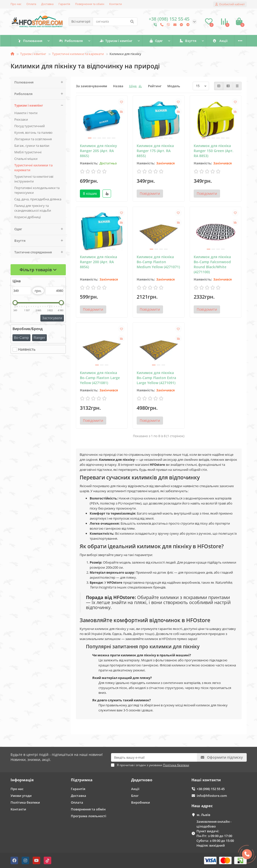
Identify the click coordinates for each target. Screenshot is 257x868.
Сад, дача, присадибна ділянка (38, 199)
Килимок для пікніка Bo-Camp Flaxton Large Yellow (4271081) (100, 378)
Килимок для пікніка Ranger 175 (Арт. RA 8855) (155, 151)
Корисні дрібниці (28, 217)
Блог (135, 796)
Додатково (142, 780)
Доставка (47, 4)
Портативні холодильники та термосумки (37, 190)
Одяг (175, 41)
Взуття (213, 41)
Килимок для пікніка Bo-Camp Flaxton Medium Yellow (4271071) (158, 262)
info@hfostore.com (212, 796)
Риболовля (79, 41)
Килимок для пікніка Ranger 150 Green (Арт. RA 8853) (214, 151)
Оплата (31, 4)
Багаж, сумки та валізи (32, 146)
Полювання (33, 41)
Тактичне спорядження (40, 252)
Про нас (16, 4)
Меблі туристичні (28, 152)
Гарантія (64, 4)
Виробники (141, 802)
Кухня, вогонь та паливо (33, 132)
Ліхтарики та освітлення (33, 139)
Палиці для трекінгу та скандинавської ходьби (33, 208)
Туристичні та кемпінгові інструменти (34, 179)
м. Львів (203, 815)
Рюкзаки (21, 119)
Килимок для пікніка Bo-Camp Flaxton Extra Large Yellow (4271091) (156, 378)
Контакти (116, 4)
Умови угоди (21, 796)
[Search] (115, 22)
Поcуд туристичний (30, 126)
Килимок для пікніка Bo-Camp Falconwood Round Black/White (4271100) (212, 264)
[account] (230, 4)
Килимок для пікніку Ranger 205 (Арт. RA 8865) (98, 151)
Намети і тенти (26, 113)
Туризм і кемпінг (130, 41)
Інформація (22, 780)
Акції (135, 789)
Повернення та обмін (90, 4)
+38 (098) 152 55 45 (211, 789)
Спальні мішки (26, 159)
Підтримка (82, 780)
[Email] (154, 757)
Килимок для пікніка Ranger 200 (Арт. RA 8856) (98, 262)
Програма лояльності (89, 816)
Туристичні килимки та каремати (78, 54)
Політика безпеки (25, 802)
